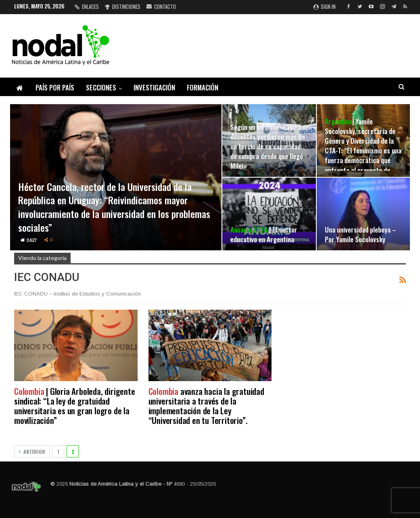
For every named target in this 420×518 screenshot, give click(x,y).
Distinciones (123, 6)
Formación (203, 87)
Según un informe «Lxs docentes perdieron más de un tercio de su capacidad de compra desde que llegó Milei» (268, 146)
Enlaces (87, 6)
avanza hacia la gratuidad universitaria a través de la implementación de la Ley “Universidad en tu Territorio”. (206, 406)
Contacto (161, 6)
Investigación (154, 87)
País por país (55, 87)
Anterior (32, 452)
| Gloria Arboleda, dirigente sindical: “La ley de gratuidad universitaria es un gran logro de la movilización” (75, 406)
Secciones (101, 87)
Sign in (325, 6)
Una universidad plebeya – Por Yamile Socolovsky (360, 234)
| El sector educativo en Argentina (264, 234)
